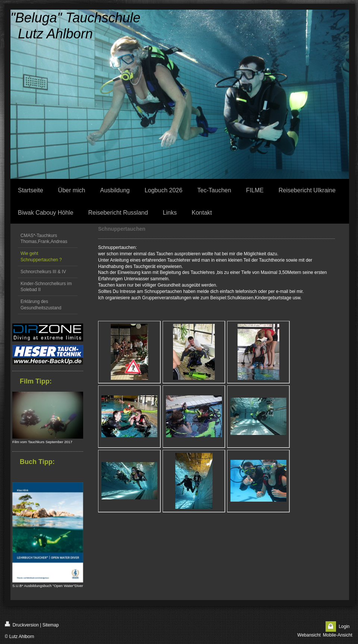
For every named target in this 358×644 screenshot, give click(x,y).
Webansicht (309, 635)
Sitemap (51, 625)
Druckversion (22, 624)
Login (344, 626)
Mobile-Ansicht (338, 635)
